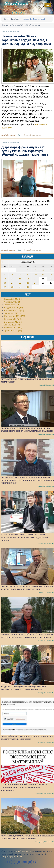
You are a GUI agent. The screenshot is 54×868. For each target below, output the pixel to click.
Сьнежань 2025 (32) (14, 311)
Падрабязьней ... (32, 135)
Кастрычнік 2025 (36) (15, 316)
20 (5, 283)
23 (28, 283)
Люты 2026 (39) (12, 305)
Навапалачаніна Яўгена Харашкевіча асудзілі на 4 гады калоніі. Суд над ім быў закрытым (26, 40)
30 (28, 287)
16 (28, 279)
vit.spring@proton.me (12, 857)
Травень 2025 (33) (13, 331)
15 (20, 279)
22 (20, 283)
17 (35, 279)
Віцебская (16, 3)
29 (20, 287)
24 (35, 283)
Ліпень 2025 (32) (12, 325)
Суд (19, 135)
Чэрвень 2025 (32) (13, 328)
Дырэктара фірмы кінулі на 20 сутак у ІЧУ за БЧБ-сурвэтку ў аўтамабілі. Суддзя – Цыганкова (25, 151)
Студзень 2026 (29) (14, 308)
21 (12, 283)
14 (12, 279)
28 (12, 287)
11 (43, 274)
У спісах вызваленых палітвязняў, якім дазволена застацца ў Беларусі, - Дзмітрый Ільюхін (24, 537)
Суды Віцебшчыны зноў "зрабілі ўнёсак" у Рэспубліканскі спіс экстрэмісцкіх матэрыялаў (24, 787)
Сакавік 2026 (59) (13, 302)
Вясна (19, 12)
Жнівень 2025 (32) (13, 322)
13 (5, 279)
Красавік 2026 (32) (13, 299)
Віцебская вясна (23, 851)
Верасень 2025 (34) (14, 319)
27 (5, 287)
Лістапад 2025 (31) (13, 313)
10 (35, 274)
